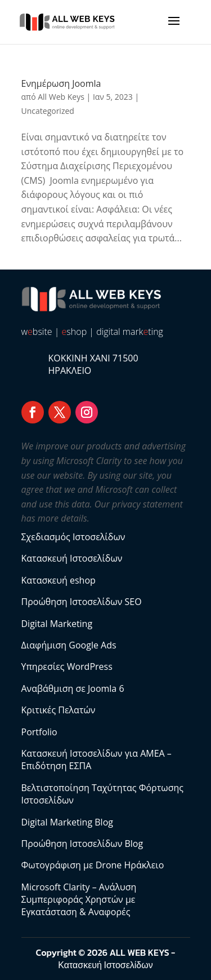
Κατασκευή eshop (59, 580)
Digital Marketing (57, 624)
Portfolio (39, 732)
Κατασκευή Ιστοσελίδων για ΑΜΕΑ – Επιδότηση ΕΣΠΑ (96, 760)
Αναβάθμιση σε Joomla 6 (73, 688)
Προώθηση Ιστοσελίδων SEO (82, 602)
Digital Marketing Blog (67, 822)
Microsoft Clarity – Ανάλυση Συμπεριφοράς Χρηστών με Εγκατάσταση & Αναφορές (79, 900)
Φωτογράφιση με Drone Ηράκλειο (93, 865)
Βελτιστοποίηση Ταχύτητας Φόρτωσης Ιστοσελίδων (102, 794)
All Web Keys (61, 97)
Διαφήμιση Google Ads (69, 645)
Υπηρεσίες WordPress (67, 666)
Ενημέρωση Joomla (61, 83)
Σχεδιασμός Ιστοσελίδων (73, 537)
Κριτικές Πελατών (59, 710)
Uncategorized (48, 111)
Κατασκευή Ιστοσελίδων (72, 558)
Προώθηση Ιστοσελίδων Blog (82, 844)
